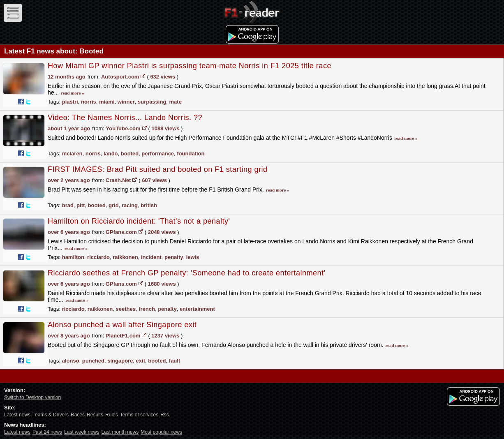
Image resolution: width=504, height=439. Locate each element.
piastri (70, 102)
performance (158, 154)
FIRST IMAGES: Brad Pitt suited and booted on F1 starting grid (157, 169)
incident (151, 257)
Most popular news (161, 432)
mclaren (72, 154)
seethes (126, 309)
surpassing (152, 102)
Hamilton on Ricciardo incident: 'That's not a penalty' (139, 221)
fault (175, 361)
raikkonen (125, 257)
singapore (120, 361)
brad (68, 205)
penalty (174, 257)
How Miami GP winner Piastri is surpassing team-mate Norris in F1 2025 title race (190, 66)
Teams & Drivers (51, 415)
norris (89, 102)
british (149, 205)
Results (95, 415)
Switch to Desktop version (32, 397)
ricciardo (98, 257)
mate (176, 102)
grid (114, 205)
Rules (112, 415)
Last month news (120, 432)
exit (141, 361)
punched (93, 361)
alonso (71, 361)
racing (130, 205)
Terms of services (139, 415)
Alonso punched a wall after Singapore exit (122, 325)
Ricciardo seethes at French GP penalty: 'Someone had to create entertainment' (186, 273)
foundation (191, 154)
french (147, 309)
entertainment (197, 309)
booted (130, 154)
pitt (81, 205)
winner (126, 102)
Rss (165, 415)
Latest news (17, 415)
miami (107, 102)
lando (111, 154)
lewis (193, 257)
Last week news (82, 432)
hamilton (73, 257)
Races (78, 415)
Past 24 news (47, 432)
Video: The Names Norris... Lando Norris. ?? (125, 118)
